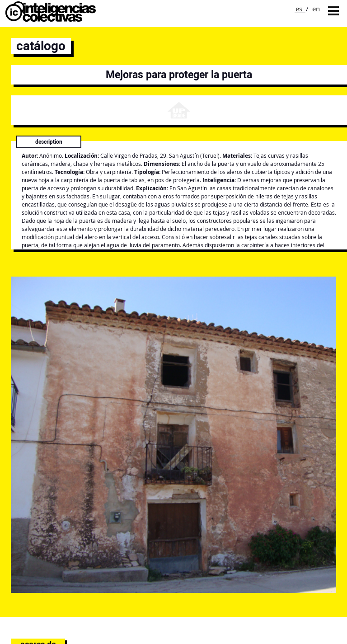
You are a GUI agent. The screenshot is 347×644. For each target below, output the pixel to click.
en (316, 9)
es (299, 9)
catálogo (41, 46)
